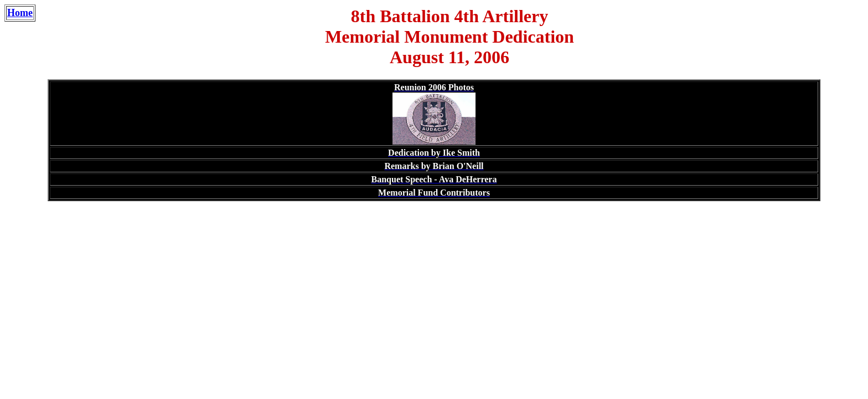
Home (20, 13)
